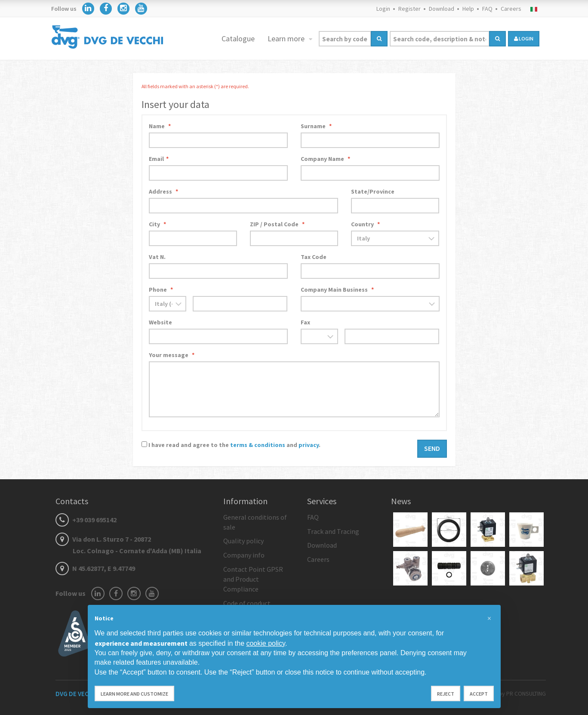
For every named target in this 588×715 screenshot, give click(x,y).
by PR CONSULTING (522, 693)
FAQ (487, 9)
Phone (161, 290)
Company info (244, 555)
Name (160, 126)
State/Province (373, 191)
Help (468, 9)
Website (160, 322)
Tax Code (314, 257)
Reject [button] (446, 694)
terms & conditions (258, 445)
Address (163, 191)
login (524, 39)
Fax (305, 322)
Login (383, 9)
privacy (309, 445)
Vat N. (157, 257)
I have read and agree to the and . (234, 445)
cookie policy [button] (265, 643)
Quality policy (243, 541)
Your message (172, 355)
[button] (489, 619)
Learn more (287, 39)
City (157, 224)
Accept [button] (479, 694)
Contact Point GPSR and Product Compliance (253, 579)
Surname (316, 126)
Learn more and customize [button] (134, 694)
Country (365, 224)
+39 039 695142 (86, 520)
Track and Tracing (333, 531)
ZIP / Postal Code (277, 224)
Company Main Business (337, 290)
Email (159, 159)
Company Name (325, 159)
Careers (511, 9)
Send (432, 448)
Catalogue (238, 39)
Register (409, 9)
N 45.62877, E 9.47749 (95, 568)
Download (442, 9)
